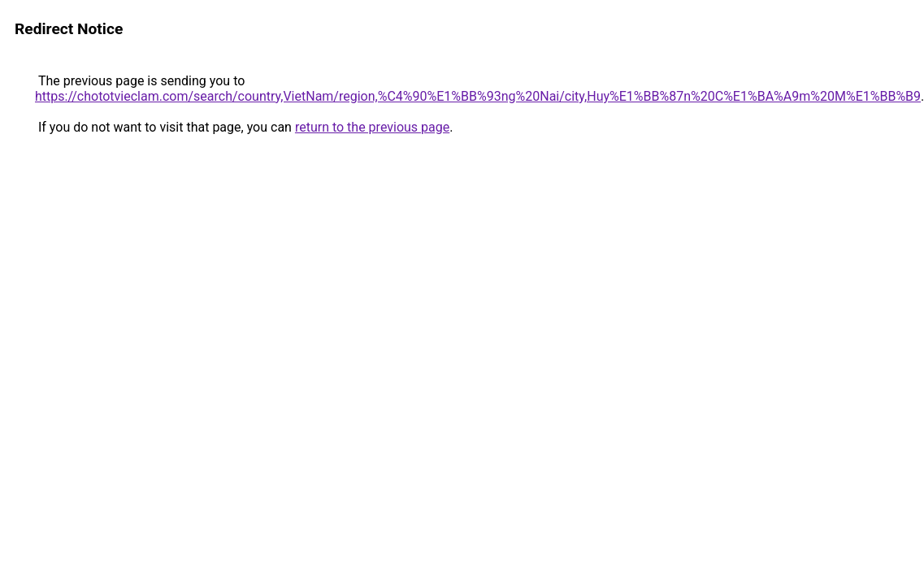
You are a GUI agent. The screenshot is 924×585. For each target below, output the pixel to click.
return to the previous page (372, 127)
